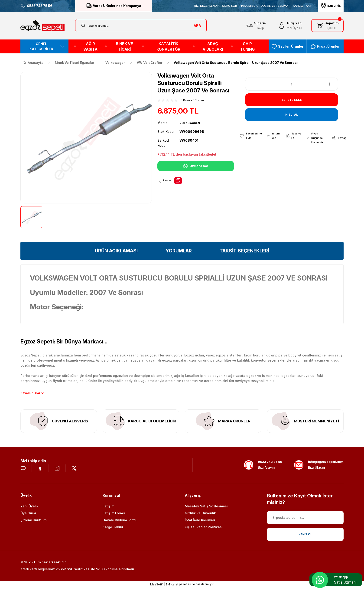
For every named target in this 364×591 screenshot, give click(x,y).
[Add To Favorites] (251, 136)
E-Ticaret (172, 588)
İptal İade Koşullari (200, 523)
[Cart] (327, 26)
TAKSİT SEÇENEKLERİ (244, 251)
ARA (197, 25)
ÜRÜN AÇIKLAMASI (116, 251)
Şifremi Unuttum (33, 523)
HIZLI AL (292, 115)
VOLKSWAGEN (191, 123)
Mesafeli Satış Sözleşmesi (206, 509)
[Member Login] (290, 26)
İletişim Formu (114, 516)
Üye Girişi (28, 516)
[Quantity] (292, 84)
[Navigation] (44, 46)
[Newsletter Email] (305, 521)
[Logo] (42, 26)
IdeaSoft (157, 588)
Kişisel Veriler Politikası (204, 530)
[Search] (141, 26)
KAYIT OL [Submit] (305, 537)
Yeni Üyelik (29, 509)
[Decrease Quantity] (251, 84)
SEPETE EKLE (292, 100)
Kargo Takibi (113, 530)
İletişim (108, 509)
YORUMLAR (179, 251)
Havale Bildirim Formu (120, 523)
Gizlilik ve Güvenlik (200, 516)
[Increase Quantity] (332, 84)
